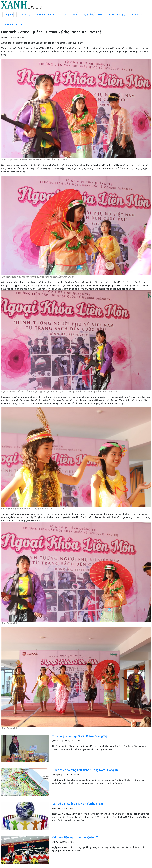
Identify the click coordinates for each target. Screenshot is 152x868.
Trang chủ (8, 15)
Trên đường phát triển (46, 15)
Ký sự (74, 15)
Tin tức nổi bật (24, 15)
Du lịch (64, 15)
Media (101, 15)
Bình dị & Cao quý (117, 15)
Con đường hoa (137, 15)
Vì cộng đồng (88, 15)
